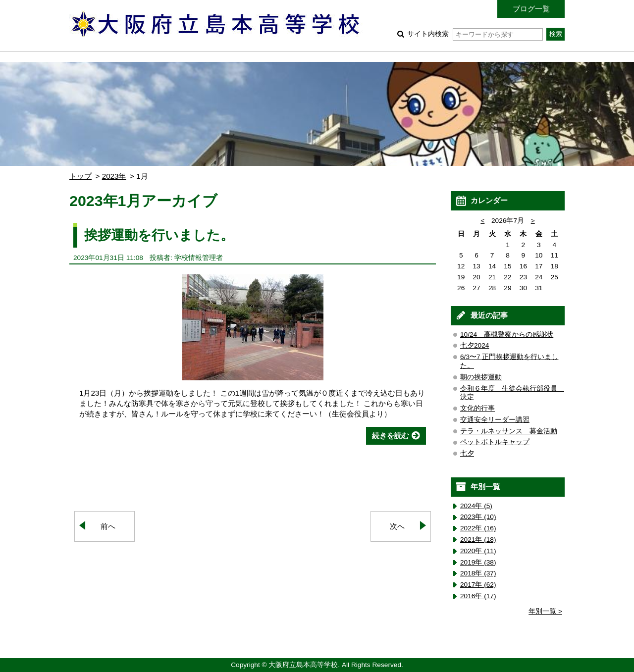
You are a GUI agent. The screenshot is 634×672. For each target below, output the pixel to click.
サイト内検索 (475, 34)
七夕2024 (475, 345)
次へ (397, 526)
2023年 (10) (478, 517)
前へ (108, 526)
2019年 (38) (478, 562)
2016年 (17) (478, 596)
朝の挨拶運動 (481, 377)
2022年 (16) (478, 528)
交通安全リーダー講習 (495, 420)
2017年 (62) (478, 585)
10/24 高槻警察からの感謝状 (507, 335)
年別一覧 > (545, 611)
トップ (80, 176)
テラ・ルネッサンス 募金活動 (509, 431)
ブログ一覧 (531, 9)
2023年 (114, 176)
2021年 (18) (478, 540)
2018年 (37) (478, 573)
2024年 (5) (476, 506)
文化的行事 (477, 408)
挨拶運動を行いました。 (159, 235)
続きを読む (391, 436)
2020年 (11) (478, 551)
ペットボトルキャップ (495, 442)
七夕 (467, 453)
